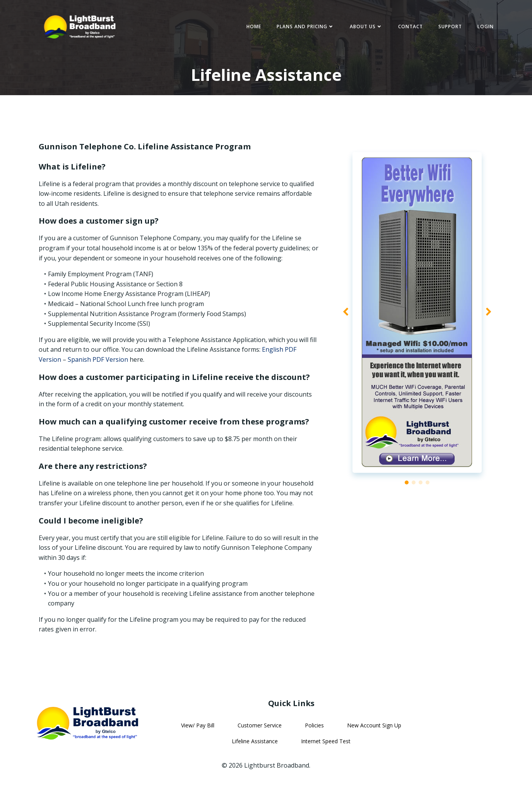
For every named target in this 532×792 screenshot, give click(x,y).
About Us (365, 27)
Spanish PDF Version (99, 361)
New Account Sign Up (374, 729)
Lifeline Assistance (255, 745)
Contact (409, 27)
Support (449, 27)
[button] (407, 485)
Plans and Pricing (304, 27)
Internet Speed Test (326, 745)
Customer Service (260, 729)
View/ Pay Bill (198, 729)
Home (253, 27)
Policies (314, 729)
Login (484, 27)
